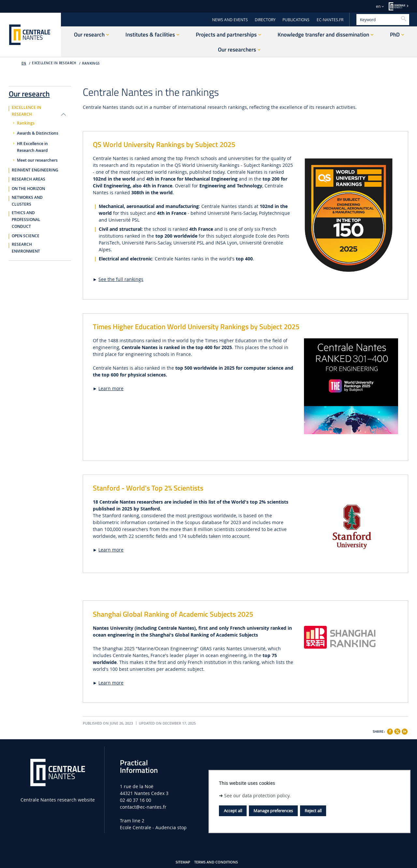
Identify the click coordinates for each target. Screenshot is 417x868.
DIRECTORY (265, 20)
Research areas (29, 179)
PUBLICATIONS (296, 20)
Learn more (111, 388)
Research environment (26, 248)
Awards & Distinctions (38, 133)
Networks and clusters (27, 201)
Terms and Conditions (216, 862)
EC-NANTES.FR (330, 20)
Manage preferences (273, 811)
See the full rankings (121, 279)
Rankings (91, 63)
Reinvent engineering (35, 170)
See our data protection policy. (257, 795)
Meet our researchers (37, 160)
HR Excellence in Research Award (32, 147)
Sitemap (183, 862)
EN (24, 63)
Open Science (26, 236)
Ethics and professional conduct (26, 220)
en (378, 6)
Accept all (233, 811)
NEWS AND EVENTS (230, 20)
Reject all (313, 811)
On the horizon (28, 189)
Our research (29, 93)
